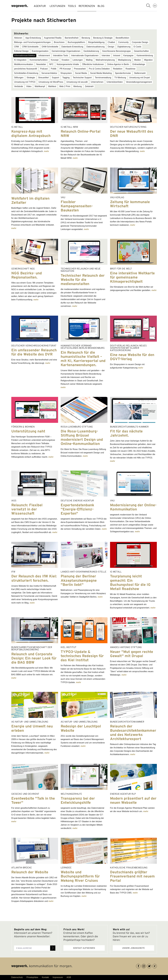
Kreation (65, 60)
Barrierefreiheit (72, 38)
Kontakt (45, 977)
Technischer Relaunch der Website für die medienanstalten (83, 280)
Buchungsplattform (76, 42)
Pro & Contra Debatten (99, 69)
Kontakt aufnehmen (84, 948)
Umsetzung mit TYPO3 (25, 82)
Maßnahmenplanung (105, 60)
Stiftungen (19, 78)
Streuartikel (43, 78)
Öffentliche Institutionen (93, 64)
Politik (54, 69)
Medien (138, 60)
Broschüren (59, 42)
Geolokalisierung (91, 51)
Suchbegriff (148, 6)
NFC (51, 64)
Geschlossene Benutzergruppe (116, 51)
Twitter (151, 966)
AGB (69, 977)
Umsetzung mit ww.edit (77, 82)
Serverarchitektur (49, 73)
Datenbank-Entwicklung (72, 47)
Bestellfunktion (122, 38)
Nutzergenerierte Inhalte (68, 64)
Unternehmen (97, 82)
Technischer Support (82, 78)
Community (123, 42)
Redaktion (118, 69)
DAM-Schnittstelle (50, 47)
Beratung (86, 38)
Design (111, 47)
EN (155, 6)
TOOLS (76, 6)
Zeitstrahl (89, 86)
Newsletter (41, 64)
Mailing (89, 60)
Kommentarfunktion (39, 60)
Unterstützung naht (28, 431)
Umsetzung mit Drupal (139, 78)
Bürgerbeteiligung (96, 42)
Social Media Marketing (101, 73)
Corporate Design (140, 42)
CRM (17, 47)
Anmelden (53, 948)
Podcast (44, 69)
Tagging (66, 78)
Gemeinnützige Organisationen (66, 51)
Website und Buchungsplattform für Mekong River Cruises (80, 876)
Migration (149, 60)
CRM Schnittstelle (30, 47)
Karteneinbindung (145, 55)
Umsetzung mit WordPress (51, 82)
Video (29, 86)
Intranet (117, 55)
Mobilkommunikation (24, 64)
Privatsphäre (32, 977)
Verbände (19, 86)
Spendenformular (123, 73)
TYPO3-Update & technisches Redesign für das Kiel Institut (82, 656)
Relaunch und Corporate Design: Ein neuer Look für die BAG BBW (34, 658)
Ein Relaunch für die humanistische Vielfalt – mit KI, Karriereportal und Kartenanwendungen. (83, 359)
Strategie (31, 78)
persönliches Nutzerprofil (26, 69)
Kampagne (128, 55)
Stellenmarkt (140, 73)
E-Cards (137, 47)
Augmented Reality (53, 38)
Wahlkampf (40, 86)
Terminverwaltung (103, 78)
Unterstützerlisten (115, 82)
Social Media (81, 73)
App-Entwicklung (33, 38)
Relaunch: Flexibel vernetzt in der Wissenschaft (27, 509)
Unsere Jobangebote (133, 948)
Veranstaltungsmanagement (139, 82)
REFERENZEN (93, 6)
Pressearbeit (80, 69)
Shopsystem (66, 73)
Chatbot (111, 42)
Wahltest (52, 86)
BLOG (110, 6)
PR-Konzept (65, 69)
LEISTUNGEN (59, 6)
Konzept (55, 60)
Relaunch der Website (30, 872)
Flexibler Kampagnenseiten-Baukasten (77, 206)
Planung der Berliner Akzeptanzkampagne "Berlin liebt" (79, 580)
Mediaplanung (125, 60)
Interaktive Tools (60, 55)
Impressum (58, 977)
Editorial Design (21, 51)
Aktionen (18, 38)
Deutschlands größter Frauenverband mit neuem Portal (132, 876)
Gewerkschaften (141, 51)
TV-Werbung (120, 78)
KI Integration (20, 60)
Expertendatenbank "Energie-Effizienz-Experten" (77, 509)
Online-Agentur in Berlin (118, 64)
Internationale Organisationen (85, 55)
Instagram (146, 966)
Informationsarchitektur (25, 55)
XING (157, 966)
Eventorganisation (40, 51)
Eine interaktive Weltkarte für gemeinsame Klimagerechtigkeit (132, 277)
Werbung (78, 86)
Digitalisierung (124, 47)
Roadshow (130, 69)
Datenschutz (17, 977)
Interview (106, 55)
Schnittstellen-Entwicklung (26, 73)
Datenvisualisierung (95, 47)
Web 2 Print (65, 86)
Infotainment (44, 55)
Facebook (140, 966)
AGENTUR (40, 6)
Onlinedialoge (139, 64)
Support (55, 78)
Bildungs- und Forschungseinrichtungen (32, 42)
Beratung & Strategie (103, 38)
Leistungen (78, 60)
